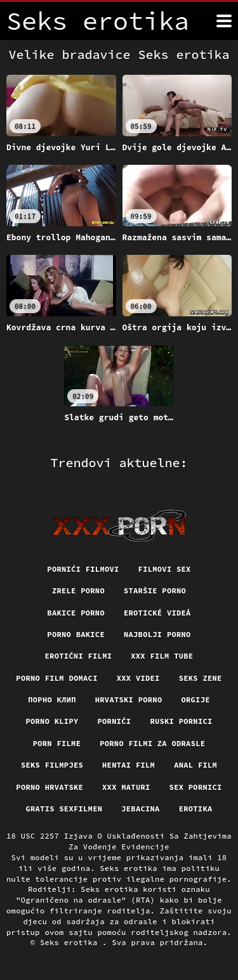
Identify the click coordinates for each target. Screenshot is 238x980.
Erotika (196, 809)
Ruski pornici (181, 721)
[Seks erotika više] (224, 21)
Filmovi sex (165, 569)
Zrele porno (78, 590)
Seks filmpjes (52, 765)
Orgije (195, 700)
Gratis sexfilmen (64, 809)
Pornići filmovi (83, 569)
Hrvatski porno (129, 700)
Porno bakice (76, 634)
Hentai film (129, 765)
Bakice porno (76, 613)
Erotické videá (157, 613)
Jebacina (140, 809)
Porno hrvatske (50, 787)
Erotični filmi (79, 656)
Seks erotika (71, 942)
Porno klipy (52, 721)
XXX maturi (126, 787)
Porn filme (57, 743)
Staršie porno (155, 590)
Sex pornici (196, 787)
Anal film (195, 765)
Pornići (115, 721)
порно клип (52, 700)
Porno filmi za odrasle (152, 743)
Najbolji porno (157, 634)
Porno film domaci (56, 678)
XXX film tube (162, 656)
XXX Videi (138, 678)
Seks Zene (201, 678)
